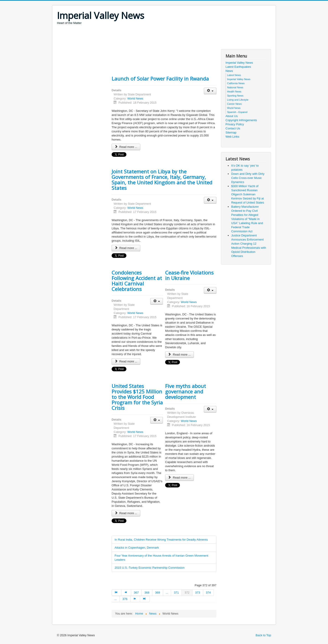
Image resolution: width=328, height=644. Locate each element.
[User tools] (210, 91)
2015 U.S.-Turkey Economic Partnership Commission (150, 568)
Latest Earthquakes (238, 67)
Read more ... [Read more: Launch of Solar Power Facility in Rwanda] (126, 147)
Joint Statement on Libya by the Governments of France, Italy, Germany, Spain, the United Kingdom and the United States (162, 180)
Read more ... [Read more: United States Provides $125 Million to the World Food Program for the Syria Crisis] (126, 513)
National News (235, 87)
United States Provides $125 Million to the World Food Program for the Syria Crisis (137, 397)
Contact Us (233, 128)
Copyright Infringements (241, 120)
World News (135, 98)
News (229, 71)
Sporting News (235, 96)
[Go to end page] (145, 599)
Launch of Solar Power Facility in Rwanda (160, 79)
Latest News (234, 75)
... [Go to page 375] (116, 599)
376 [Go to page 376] (125, 599)
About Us (232, 116)
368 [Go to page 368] (147, 593)
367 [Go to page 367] (136, 593)
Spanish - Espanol (237, 112)
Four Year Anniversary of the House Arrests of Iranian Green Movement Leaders (161, 558)
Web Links (232, 137)
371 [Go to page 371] (176, 593)
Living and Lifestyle (238, 100)
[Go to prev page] (126, 593)
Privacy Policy (235, 124)
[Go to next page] (135, 599)
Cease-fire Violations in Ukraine (189, 275)
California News (236, 83)
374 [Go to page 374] (208, 593)
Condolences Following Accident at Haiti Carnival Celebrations (137, 281)
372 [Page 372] (187, 593)
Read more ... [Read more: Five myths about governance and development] (179, 478)
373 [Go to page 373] (198, 593)
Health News (234, 92)
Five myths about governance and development (186, 391)
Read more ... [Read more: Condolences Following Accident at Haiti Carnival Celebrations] (126, 361)
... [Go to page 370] (167, 593)
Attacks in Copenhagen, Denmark (137, 548)
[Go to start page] (117, 593)
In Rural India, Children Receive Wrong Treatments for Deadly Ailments (161, 540)
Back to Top (263, 635)
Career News (234, 104)
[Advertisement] (140, 38)
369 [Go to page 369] (158, 593)
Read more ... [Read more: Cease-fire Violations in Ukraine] (179, 355)
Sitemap (231, 132)
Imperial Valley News (239, 63)
